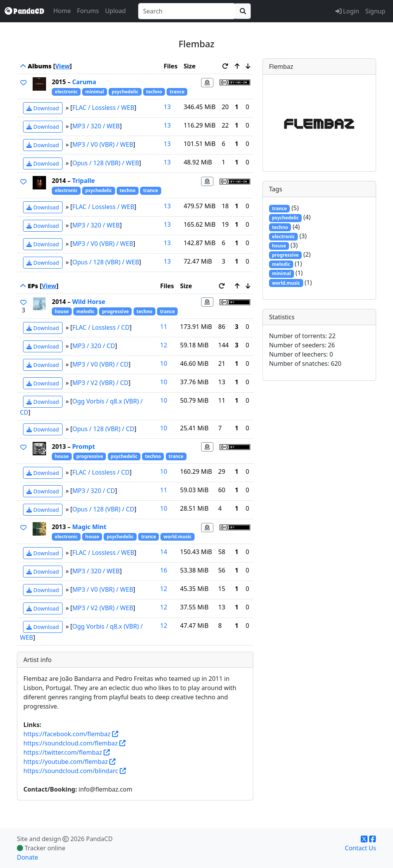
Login (347, 11)
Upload (116, 11)
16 (163, 570)
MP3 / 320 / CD (94, 346)
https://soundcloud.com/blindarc (71, 771)
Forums (88, 11)
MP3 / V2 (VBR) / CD (101, 383)
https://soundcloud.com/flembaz (71, 743)
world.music (178, 537)
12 (163, 345)
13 (167, 107)
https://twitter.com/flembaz (63, 752)
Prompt (83, 446)
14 (163, 552)
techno (154, 92)
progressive (116, 311)
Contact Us (361, 848)
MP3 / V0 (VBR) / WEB (103, 144)
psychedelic (125, 92)
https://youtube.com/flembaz (66, 762)
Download (43, 108)
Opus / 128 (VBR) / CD (103, 429)
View (63, 66)
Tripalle (83, 181)
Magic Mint (89, 527)
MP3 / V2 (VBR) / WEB (103, 608)
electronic (66, 92)
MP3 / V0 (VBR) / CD (101, 364)
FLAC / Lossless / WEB (103, 108)
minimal (95, 92)
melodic (85, 311)
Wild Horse (89, 302)
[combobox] (187, 11)
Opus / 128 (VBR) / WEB (106, 163)
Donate (27, 857)
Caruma (84, 82)
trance (177, 92)
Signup (375, 11)
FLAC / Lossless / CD (101, 327)
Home (62, 11)
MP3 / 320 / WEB (96, 126)
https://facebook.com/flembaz (67, 734)
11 (163, 327)
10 (163, 363)
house (62, 311)
